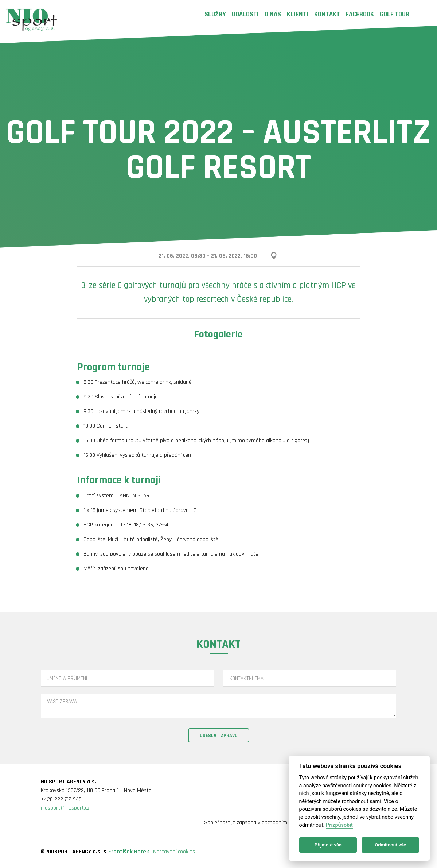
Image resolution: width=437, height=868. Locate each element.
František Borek (129, 852)
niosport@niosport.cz (65, 808)
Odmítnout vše (390, 845)
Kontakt (327, 14)
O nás (273, 14)
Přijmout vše (328, 845)
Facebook (360, 14)
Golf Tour (395, 14)
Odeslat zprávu (219, 736)
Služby (215, 14)
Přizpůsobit (339, 825)
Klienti (298, 14)
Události (245, 14)
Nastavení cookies (174, 852)
